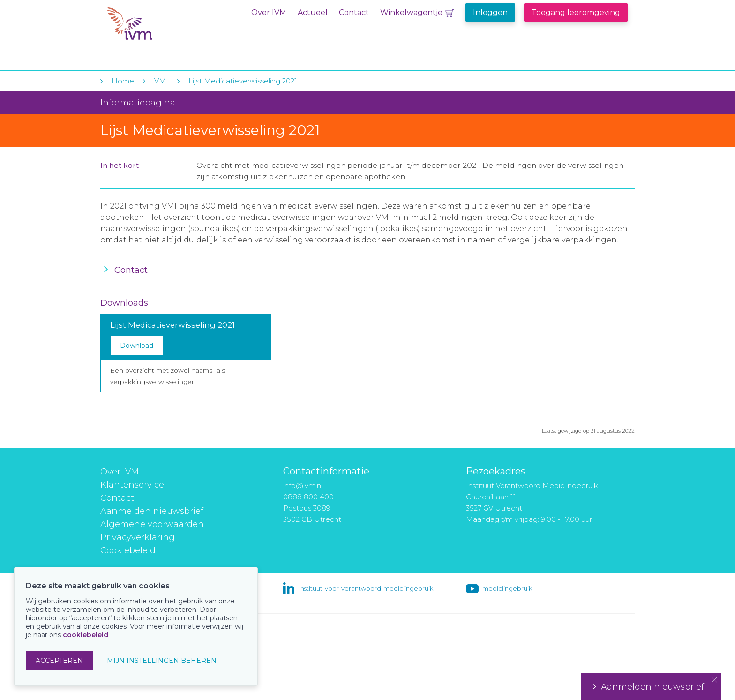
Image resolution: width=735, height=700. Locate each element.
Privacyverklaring (138, 537)
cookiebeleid (86, 635)
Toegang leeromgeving (576, 12)
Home (123, 81)
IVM (165, 27)
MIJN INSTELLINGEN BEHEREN (162, 661)
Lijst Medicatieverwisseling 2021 (243, 81)
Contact (354, 12)
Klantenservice (132, 485)
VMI (161, 81)
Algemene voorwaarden (152, 524)
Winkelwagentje (411, 12)
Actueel (313, 12)
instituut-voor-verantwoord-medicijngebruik (366, 588)
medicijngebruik (507, 588)
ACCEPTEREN (59, 661)
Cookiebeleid (128, 550)
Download (137, 346)
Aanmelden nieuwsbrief (152, 511)
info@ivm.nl (303, 485)
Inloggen (490, 12)
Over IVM (269, 12)
